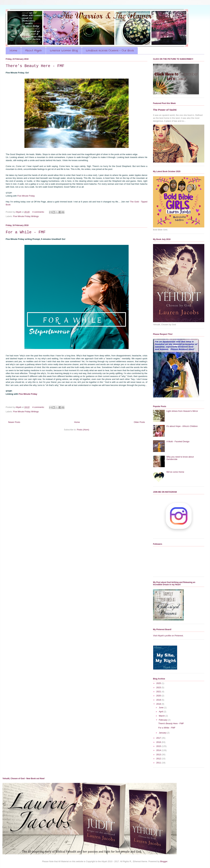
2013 (159, 755)
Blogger (164, 861)
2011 (159, 763)
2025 (159, 683)
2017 (159, 738)
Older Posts (139, 422)
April (161, 712)
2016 (159, 742)
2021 (159, 692)
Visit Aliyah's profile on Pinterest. (168, 636)
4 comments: (39, 212)
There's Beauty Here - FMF (35, 66)
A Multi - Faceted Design (178, 441)
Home (13, 51)
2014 (159, 750)
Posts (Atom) (83, 430)
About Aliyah (33, 51)
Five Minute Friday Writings (26, 216)
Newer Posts (14, 422)
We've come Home (175, 472)
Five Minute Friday (26, 196)
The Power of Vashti (165, 110)
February (163, 720)
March (162, 716)
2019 (159, 700)
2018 (159, 704)
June (161, 707)
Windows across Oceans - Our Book (110, 51)
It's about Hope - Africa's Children (182, 426)
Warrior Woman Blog (64, 51)
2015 (159, 746)
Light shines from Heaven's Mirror (182, 411)
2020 (159, 696)
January (163, 733)
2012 (159, 759)
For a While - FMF (26, 232)
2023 (159, 687)
